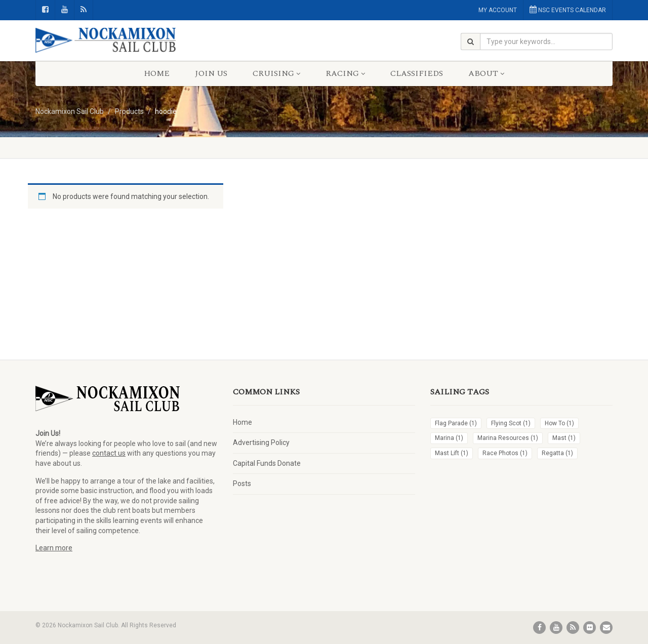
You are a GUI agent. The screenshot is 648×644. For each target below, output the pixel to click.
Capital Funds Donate (267, 463)
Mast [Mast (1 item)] (564, 438)
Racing (345, 73)
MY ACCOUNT (498, 10)
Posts (242, 484)
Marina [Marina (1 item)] (449, 438)
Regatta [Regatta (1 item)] (557, 453)
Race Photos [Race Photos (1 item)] (505, 453)
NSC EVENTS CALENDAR (568, 10)
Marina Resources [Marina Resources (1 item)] (508, 438)
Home (157, 73)
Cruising (276, 73)
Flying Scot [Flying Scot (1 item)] (511, 423)
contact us (109, 453)
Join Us (211, 73)
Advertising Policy (261, 442)
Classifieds (417, 73)
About (486, 73)
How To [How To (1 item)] (559, 423)
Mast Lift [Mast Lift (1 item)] (452, 453)
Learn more (54, 548)
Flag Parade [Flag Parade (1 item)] (456, 423)
